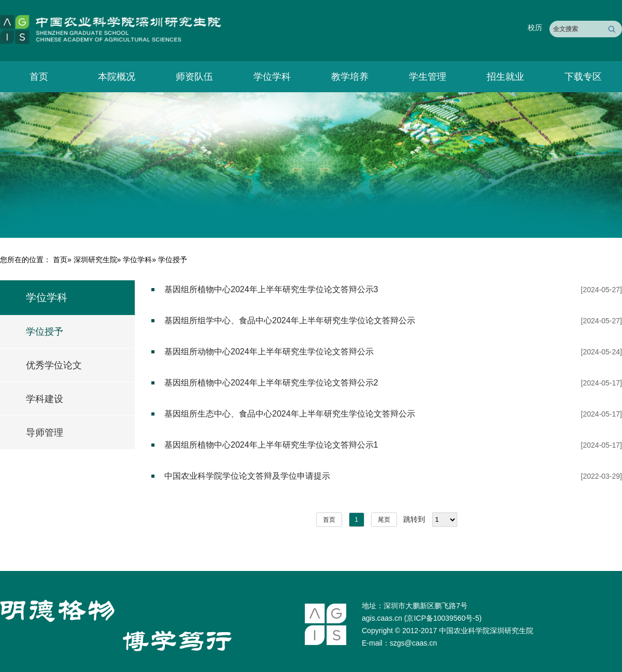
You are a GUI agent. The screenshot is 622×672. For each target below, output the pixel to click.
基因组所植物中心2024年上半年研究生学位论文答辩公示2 (271, 383)
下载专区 (583, 77)
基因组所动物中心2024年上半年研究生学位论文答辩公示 (269, 352)
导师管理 (45, 433)
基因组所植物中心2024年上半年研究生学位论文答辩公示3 (271, 289)
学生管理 (428, 77)
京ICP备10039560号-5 (443, 618)
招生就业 (505, 77)
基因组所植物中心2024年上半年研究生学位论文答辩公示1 (271, 445)
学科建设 (45, 399)
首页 (39, 77)
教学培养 (350, 77)
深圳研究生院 (95, 260)
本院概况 (117, 77)
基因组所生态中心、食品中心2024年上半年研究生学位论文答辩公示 (290, 414)
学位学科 (272, 77)
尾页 (384, 520)
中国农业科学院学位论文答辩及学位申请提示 (247, 476)
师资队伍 (194, 77)
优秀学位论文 (54, 365)
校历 (535, 27)
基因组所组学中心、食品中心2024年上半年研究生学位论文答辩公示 (290, 320)
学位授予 (45, 332)
